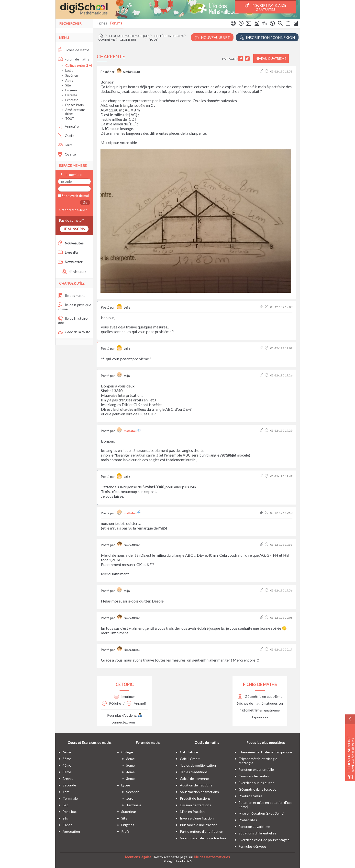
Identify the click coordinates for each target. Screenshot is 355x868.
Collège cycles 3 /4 (169, 36)
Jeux (65, 145)
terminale (70, 798)
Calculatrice (189, 752)
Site (68, 85)
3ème (67, 772)
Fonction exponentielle (256, 769)
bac (65, 805)
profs (125, 831)
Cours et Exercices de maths (90, 742)
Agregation (71, 831)
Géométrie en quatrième (260, 696)
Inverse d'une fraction (197, 818)
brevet (68, 778)
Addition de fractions (196, 785)
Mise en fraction (192, 812)
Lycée (69, 71)
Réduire (111, 703)
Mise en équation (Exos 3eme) (261, 813)
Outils (66, 136)
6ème (67, 752)
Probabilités (248, 820)
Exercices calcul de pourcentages (264, 840)
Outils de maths (207, 742)
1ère (66, 792)
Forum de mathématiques (129, 36)
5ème (67, 759)
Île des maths (72, 295)
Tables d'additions (194, 772)
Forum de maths (74, 59)
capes (67, 825)
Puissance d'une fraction (199, 825)
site (124, 818)
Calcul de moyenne (194, 778)
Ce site (67, 154)
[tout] (154, 40)
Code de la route (74, 332)
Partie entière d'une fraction (202, 831)
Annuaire (68, 126)
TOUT (70, 119)
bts (65, 818)
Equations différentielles (257, 833)
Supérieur (72, 75)
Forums (116, 23)
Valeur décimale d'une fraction (203, 838)
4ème (67, 765)
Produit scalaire (250, 796)
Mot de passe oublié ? (72, 210)
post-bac (70, 812)
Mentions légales (138, 857)
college (127, 752)
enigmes (128, 825)
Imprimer (125, 696)
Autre (69, 80)
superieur (129, 812)
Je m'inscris (74, 229)
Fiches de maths (74, 50)
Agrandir (137, 703)
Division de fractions (195, 805)
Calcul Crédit (190, 759)
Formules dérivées (253, 846)
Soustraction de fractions (199, 792)
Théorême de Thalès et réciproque (265, 752)
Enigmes (71, 90)
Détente (71, 95)
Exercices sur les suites (256, 783)
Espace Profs (74, 105)
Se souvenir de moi (75, 196)
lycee (126, 785)
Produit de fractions (195, 798)
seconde (69, 785)
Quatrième (107, 40)
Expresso (72, 100)
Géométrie (128, 40)
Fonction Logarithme (254, 826)
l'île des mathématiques (212, 857)
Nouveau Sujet (212, 38)
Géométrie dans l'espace (257, 789)
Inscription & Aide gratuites (266, 7)
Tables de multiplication (198, 765)
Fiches (102, 23)
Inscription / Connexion (267, 38)
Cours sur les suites (254, 776)
